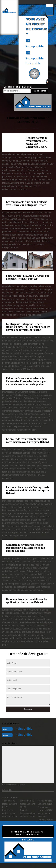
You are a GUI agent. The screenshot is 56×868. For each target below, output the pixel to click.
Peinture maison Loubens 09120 (45, 802)
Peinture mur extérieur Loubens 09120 (45, 817)
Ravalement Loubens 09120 (45, 809)
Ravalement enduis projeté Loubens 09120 (9, 813)
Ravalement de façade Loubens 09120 (28, 804)
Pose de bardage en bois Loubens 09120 (28, 813)
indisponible (24, 729)
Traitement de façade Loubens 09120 (10, 804)
